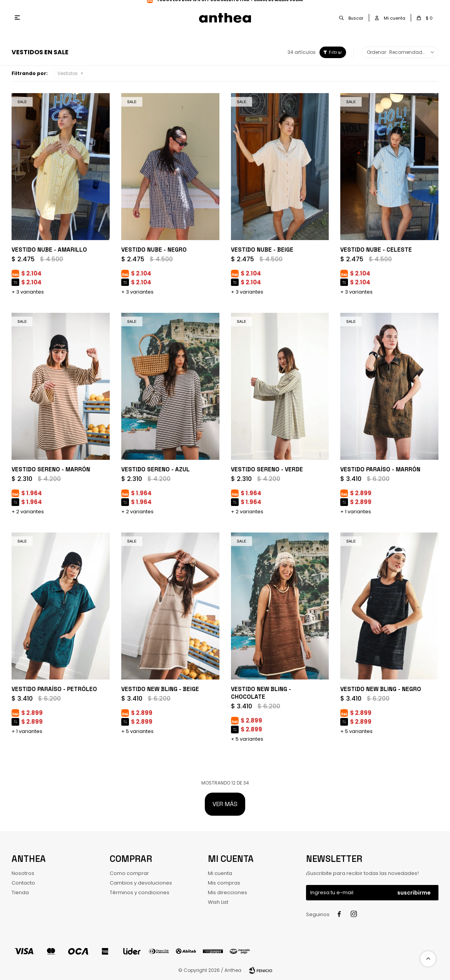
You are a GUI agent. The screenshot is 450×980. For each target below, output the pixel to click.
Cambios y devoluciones (141, 883)
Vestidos (68, 73)
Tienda (20, 892)
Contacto (23, 883)
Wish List (218, 902)
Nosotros (23, 873)
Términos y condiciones (140, 892)
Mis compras (224, 883)
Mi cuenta (220, 873)
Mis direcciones (228, 892)
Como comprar (129, 873)
